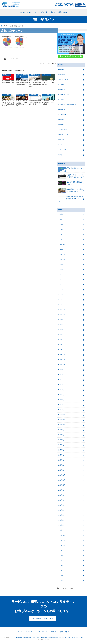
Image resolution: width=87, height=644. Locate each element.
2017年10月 (62, 425)
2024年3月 (61, 214)
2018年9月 (61, 370)
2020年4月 (61, 295)
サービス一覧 (43, 12)
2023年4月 (61, 224)
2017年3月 (61, 460)
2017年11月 (62, 420)
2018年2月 (61, 405)
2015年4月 (61, 575)
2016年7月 (61, 500)
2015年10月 (62, 545)
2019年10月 (62, 315)
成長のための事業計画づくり (67, 105)
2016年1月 (61, 530)
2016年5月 (61, 510)
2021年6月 (61, 269)
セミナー (61, 85)
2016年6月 (61, 505)
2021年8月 (61, 264)
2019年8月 (61, 325)
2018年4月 (61, 395)
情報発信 (61, 69)
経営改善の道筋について (70, 169)
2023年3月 (61, 229)
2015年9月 (61, 550)
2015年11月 (62, 540)
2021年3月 (61, 274)
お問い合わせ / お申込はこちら (42, 619)
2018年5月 (61, 390)
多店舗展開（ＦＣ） (64, 95)
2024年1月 (61, 219)
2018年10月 (62, 365)
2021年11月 (62, 254)
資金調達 (61, 120)
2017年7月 (61, 440)
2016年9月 (61, 490)
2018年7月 (61, 380)
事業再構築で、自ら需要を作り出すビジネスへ (71, 191)
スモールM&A (62, 130)
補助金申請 (61, 110)
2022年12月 (62, 244)
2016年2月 (61, 525)
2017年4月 (61, 455)
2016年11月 (62, 480)
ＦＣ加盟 (61, 100)
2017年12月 (62, 415)
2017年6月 (61, 445)
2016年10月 (62, 485)
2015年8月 (61, 555)
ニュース (61, 145)
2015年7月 (61, 560)
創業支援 (61, 125)
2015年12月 (62, 535)
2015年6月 (61, 565)
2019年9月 (61, 320)
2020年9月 (61, 289)
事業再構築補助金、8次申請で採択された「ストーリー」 (71, 199)
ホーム (22, 12)
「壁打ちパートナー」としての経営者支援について (71, 176)
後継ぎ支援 (61, 90)
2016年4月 (61, 515)
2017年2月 (61, 465)
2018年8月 (61, 375)
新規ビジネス (62, 75)
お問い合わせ (62, 12)
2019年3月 (61, 340)
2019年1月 (61, 350)
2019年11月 (62, 310)
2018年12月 (62, 355)
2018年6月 (61, 385)
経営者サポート (63, 115)
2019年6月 (61, 330)
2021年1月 (61, 284)
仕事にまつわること (64, 80)
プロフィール (31, 12)
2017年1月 (61, 470)
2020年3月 (61, 300)
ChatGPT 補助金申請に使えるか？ (70, 183)
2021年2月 (61, 279)
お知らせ (53, 12)
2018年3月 (61, 400)
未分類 (60, 155)
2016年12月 (62, 475)
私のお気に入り (63, 135)
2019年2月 (61, 345)
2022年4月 (61, 249)
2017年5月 (61, 450)
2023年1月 (61, 239)
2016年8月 (61, 495)
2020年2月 (61, 305)
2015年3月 (61, 580)
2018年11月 (62, 360)
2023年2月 (61, 234)
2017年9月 (61, 430)
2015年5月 (61, 570)
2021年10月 (62, 259)
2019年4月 (61, 335)
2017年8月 (61, 435)
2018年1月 (61, 410)
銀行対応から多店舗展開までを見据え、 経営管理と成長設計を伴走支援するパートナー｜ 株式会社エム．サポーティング (48, 637)
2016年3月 (61, 520)
